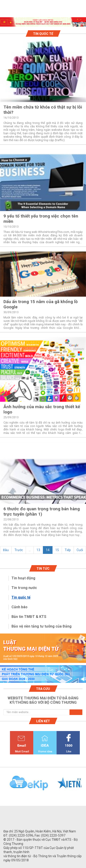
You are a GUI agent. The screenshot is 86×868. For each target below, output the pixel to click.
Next (84, 786)
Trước (19, 550)
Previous (2, 786)
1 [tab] (43, 22)
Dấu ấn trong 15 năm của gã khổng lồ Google (41, 304)
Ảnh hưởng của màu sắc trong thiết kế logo (42, 409)
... (30, 550)
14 (48, 550)
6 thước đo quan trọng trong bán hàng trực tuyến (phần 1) (42, 511)
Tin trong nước (24, 588)
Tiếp (68, 550)
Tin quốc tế (21, 597)
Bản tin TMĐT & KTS (29, 617)
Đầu (6, 550)
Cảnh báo (19, 607)
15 (57, 550)
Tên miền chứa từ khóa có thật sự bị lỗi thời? (43, 110)
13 (38, 550)
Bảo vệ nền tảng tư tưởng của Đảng (42, 626)
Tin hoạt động (23, 578)
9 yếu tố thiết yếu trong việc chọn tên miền (41, 219)
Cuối (80, 550)
